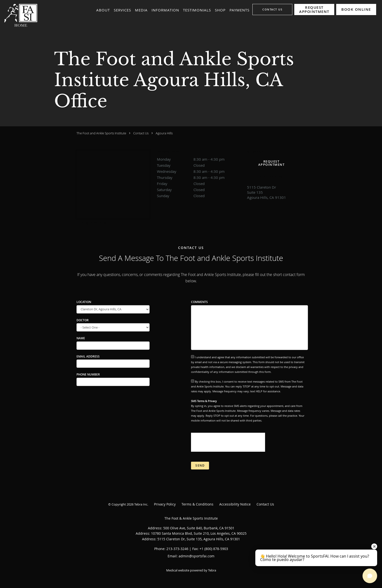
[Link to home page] (19, 15)
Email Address (88, 356)
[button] (314, 9)
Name (81, 338)
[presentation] (228, 442)
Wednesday (200, 171)
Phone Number (88, 374)
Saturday (200, 190)
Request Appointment (272, 163)
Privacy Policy (165, 504)
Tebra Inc (141, 504)
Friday (200, 184)
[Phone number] (271, 177)
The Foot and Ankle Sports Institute (101, 133)
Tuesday (200, 165)
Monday (200, 159)
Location (84, 302)
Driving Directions (91, 222)
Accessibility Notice (235, 504)
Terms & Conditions (197, 504)
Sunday (200, 196)
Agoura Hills (164, 133)
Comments (199, 302)
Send (200, 465)
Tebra (212, 570)
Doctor (83, 320)
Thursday (200, 177)
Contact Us (141, 133)
